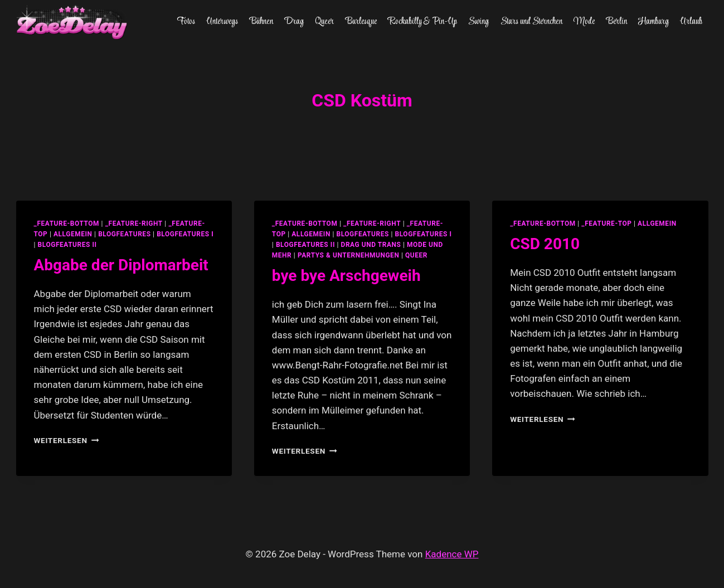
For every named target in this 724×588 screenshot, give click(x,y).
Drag (294, 22)
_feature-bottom (67, 223)
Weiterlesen (67, 440)
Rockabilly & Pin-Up (422, 22)
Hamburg (653, 22)
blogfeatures (124, 234)
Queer (324, 22)
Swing (478, 22)
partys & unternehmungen (348, 255)
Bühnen (261, 22)
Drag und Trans (371, 245)
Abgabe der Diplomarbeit (121, 265)
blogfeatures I (185, 234)
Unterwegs (222, 22)
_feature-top (606, 223)
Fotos (186, 22)
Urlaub (691, 22)
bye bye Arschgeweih (346, 276)
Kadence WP (452, 554)
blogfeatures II (67, 245)
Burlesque (361, 22)
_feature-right (134, 223)
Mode (584, 22)
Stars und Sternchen (531, 22)
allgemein (73, 234)
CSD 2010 (545, 244)
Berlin (617, 22)
